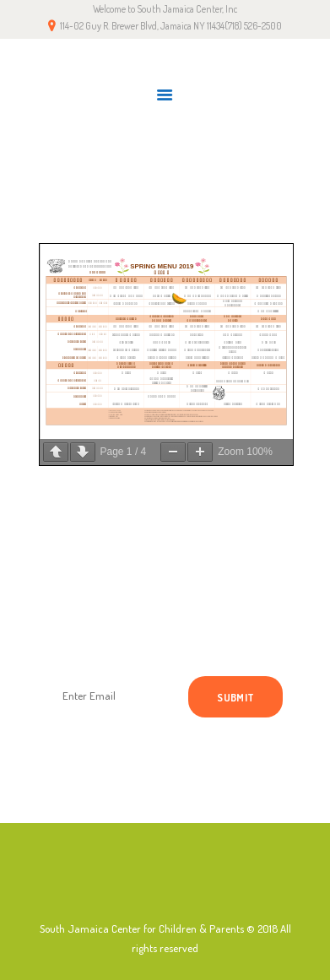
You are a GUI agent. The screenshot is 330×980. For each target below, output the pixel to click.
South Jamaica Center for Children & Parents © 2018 (159, 929)
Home (118, 176)
